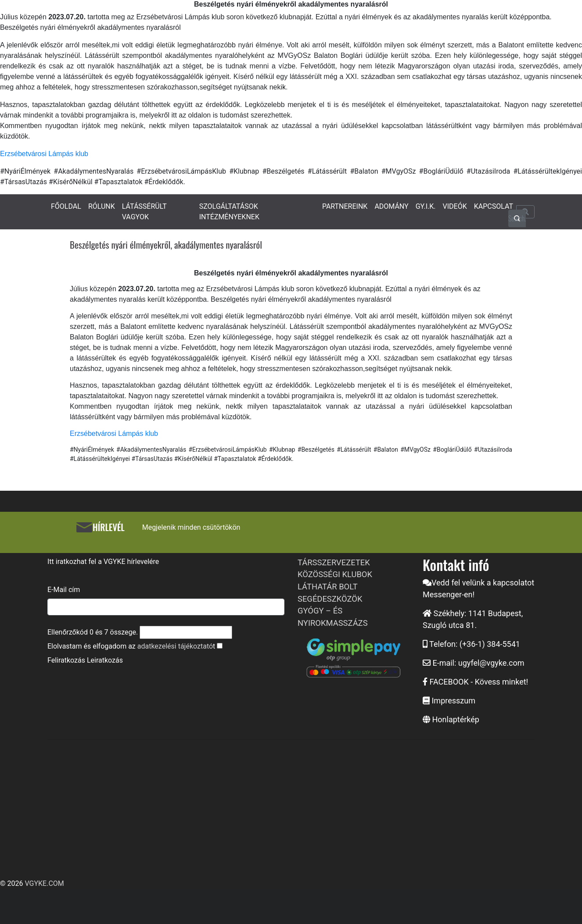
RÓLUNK (102, 206)
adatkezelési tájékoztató (175, 646)
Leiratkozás (105, 660)
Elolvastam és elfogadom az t (131, 646)
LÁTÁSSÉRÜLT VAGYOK (144, 212)
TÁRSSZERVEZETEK (334, 562)
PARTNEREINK (345, 206)
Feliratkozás (66, 660)
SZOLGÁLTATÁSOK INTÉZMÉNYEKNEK (229, 212)
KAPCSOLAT (494, 206)
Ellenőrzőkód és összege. (93, 632)
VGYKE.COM (44, 883)
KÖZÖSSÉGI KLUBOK (335, 574)
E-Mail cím (64, 590)
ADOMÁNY (391, 206)
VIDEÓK (455, 206)
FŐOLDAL (66, 206)
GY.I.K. (426, 206)
